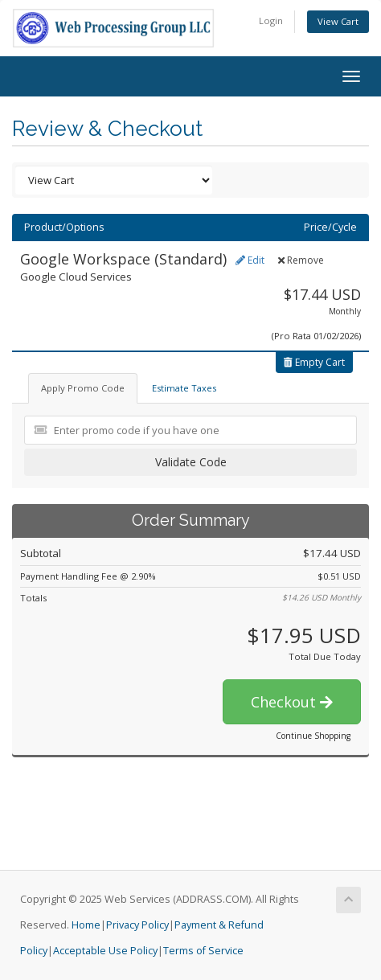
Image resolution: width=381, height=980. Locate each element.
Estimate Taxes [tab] (184, 388)
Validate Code (191, 462)
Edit (250, 260)
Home (86, 925)
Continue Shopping (313, 736)
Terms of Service (203, 951)
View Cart (338, 21)
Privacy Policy (137, 925)
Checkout (292, 702)
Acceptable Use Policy (105, 951)
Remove (301, 260)
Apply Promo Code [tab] (83, 388)
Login (271, 21)
